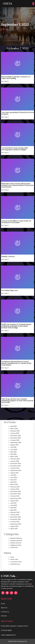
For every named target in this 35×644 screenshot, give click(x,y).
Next (23, 413)
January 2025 (15, 461)
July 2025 (13, 447)
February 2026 (15, 431)
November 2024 (16, 466)
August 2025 (14, 445)
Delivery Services (16, 543)
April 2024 (14, 482)
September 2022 (16, 524)
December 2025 (16, 436)
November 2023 (15, 494)
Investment (14, 547)
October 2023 (15, 496)
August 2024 (14, 473)
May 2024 (14, 480)
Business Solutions (16, 541)
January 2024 (15, 489)
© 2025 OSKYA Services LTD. (18, 641)
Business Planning (16, 538)
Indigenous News (16, 545)
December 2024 (16, 464)
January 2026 (15, 433)
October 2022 (15, 522)
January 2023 (15, 515)
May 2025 (13, 452)
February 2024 (15, 487)
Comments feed (16, 562)
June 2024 (14, 477)
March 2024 (14, 484)
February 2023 (15, 512)
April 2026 (13, 426)
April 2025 (13, 454)
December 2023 (16, 491)
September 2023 (16, 498)
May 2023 (13, 508)
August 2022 (14, 526)
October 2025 (15, 440)
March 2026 (14, 429)
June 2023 (14, 505)
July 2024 (13, 475)
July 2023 (13, 503)
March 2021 (14, 529)
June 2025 (14, 450)
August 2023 (14, 501)
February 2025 (15, 459)
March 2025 (14, 456)
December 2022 (16, 517)
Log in (12, 557)
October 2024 (15, 468)
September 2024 (16, 470)
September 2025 (16, 443)
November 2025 (15, 438)
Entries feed (14, 559)
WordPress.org (15, 564)
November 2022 (15, 519)
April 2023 (13, 510)
